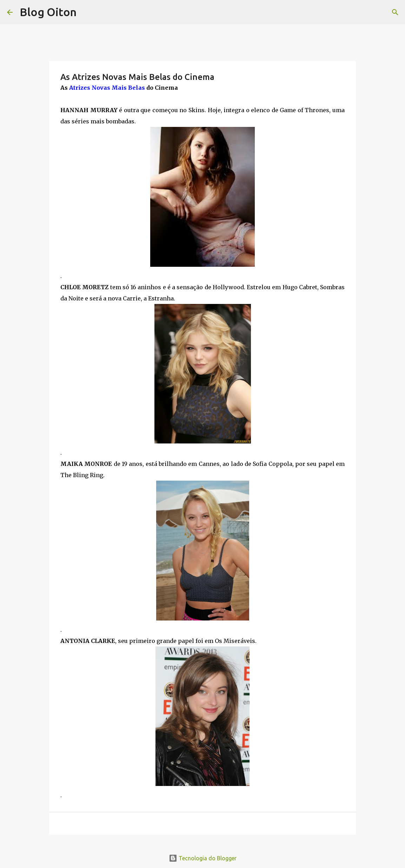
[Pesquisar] (395, 12)
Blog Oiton (48, 12)
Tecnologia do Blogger (203, 858)
